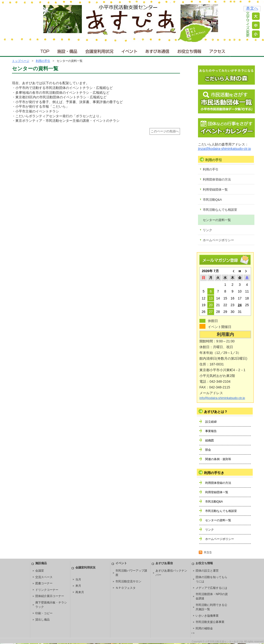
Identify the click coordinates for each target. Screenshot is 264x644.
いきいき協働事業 (207, 616)
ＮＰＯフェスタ (126, 588)
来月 (78, 586)
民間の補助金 (204, 628)
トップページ (21, 61)
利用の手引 (43, 61)
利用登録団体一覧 (215, 190)
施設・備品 (68, 50)
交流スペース (44, 577)
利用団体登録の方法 (217, 179)
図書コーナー (44, 583)
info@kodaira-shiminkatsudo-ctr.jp (222, 398)
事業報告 (211, 431)
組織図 (210, 440)
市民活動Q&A (212, 200)
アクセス (218, 50)
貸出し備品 (42, 620)
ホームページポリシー (218, 240)
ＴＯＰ (44, 50)
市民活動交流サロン (128, 581)
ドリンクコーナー (47, 590)
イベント (130, 50)
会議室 (40, 571)
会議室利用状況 (100, 50)
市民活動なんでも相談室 (220, 210)
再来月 (80, 592)
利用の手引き (214, 473)
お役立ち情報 (189, 50)
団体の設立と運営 (207, 571)
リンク (207, 230)
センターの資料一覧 (217, 220)
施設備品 (41, 563)
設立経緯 (211, 422)
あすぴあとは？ (216, 412)
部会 (208, 450)
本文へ (252, 8)
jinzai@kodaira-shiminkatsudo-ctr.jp (224, 149)
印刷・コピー (44, 613)
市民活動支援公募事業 (210, 622)
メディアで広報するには (211, 588)
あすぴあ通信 (157, 50)
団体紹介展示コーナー (50, 596)
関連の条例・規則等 (218, 459)
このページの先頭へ (165, 131)
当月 (78, 580)
